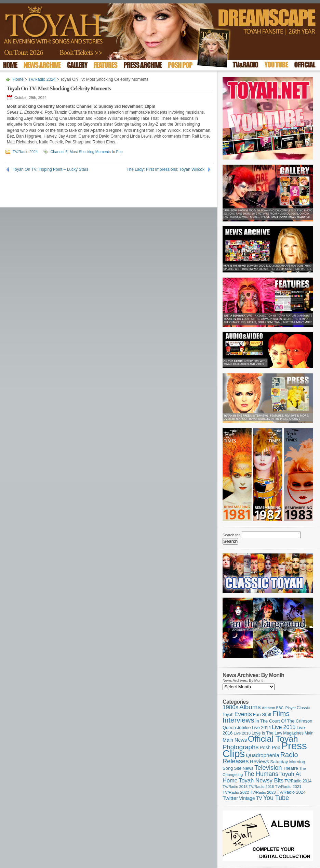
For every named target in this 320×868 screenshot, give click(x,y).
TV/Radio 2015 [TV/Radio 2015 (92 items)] (235, 787)
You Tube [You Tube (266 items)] (276, 798)
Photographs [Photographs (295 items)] (241, 747)
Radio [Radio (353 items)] (289, 755)
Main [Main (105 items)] (309, 733)
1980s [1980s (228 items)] (230, 707)
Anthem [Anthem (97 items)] (269, 708)
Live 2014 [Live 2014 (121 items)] (262, 727)
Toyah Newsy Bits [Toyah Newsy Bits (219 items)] (261, 781)
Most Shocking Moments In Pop (96, 152)
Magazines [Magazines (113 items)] (293, 733)
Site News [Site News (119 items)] (244, 768)
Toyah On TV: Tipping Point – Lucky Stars (50, 169)
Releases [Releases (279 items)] (236, 761)
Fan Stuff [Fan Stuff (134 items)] (262, 714)
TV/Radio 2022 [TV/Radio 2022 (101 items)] (236, 792)
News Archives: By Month (244, 680)
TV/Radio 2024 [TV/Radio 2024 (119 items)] (291, 792)
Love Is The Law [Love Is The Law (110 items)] (267, 733)
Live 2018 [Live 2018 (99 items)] (242, 733)
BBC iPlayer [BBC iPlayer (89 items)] (286, 708)
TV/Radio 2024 (42, 79)
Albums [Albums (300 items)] (250, 707)
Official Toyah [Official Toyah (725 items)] (273, 739)
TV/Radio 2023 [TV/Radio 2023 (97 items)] (263, 792)
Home (18, 79)
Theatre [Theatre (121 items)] (291, 768)
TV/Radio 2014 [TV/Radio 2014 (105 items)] (298, 781)
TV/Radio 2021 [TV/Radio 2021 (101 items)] (288, 787)
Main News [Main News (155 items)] (235, 740)
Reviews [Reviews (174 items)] (259, 761)
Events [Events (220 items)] (243, 714)
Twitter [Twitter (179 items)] (230, 798)
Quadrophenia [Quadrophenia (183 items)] (263, 755)
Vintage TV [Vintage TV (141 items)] (250, 798)
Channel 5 (59, 152)
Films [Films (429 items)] (281, 713)
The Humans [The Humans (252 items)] (261, 774)
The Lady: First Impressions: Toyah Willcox (165, 169)
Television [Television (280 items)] (268, 768)
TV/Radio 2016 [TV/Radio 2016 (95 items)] (261, 787)
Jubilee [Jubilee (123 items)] (244, 727)
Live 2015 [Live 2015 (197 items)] (284, 727)
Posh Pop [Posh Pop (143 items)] (270, 748)
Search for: (232, 535)
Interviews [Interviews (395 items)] (238, 720)
